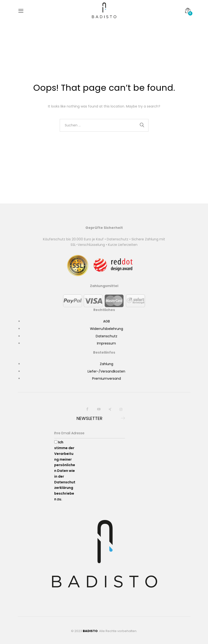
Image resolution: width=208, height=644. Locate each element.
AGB (107, 321)
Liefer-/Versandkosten (106, 371)
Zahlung (107, 364)
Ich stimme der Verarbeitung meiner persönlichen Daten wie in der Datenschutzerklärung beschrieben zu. (65, 471)
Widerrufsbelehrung (107, 329)
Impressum (106, 343)
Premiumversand (107, 378)
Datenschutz (107, 336)
